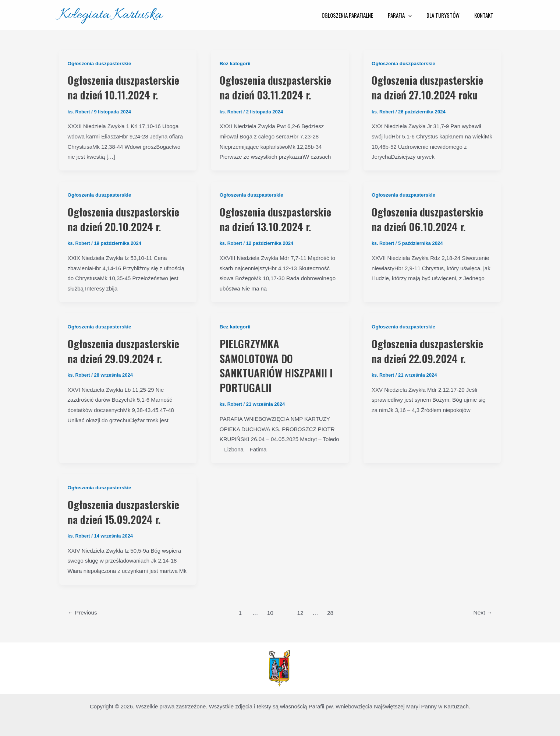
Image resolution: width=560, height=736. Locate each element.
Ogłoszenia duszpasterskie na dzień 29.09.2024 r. (127, 350)
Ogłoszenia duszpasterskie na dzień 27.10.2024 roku (431, 87)
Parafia (409, 15)
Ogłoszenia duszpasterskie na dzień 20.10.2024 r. (127, 218)
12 (301, 611)
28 (331, 611)
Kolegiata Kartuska (111, 15)
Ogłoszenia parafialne (360, 15)
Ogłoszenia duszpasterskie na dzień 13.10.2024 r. (279, 218)
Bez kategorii (236, 63)
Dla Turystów (449, 15)
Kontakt (486, 15)
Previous (83, 611)
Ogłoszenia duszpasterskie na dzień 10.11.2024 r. (127, 87)
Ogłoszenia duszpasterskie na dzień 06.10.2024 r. (431, 218)
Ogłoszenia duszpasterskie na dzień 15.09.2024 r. (127, 510)
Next (482, 611)
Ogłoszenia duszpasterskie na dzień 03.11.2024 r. (279, 87)
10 (270, 611)
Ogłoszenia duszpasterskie (101, 63)
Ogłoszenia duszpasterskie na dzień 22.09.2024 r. (431, 350)
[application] (417, 15)
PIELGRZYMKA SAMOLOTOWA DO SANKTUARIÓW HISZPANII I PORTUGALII (278, 364)
